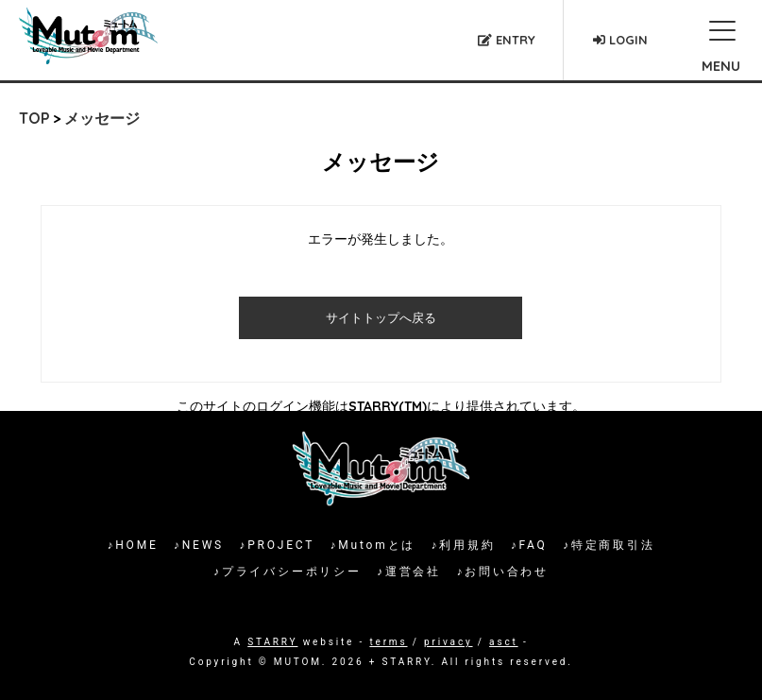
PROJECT (281, 545)
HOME (136, 545)
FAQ (533, 545)
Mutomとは (377, 545)
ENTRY (507, 40)
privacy (448, 642)
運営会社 (413, 572)
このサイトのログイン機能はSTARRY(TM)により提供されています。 (381, 406)
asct (503, 642)
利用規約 (467, 545)
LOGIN (620, 40)
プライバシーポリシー (292, 572)
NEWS (203, 545)
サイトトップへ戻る (381, 318)
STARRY (272, 642)
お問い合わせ (507, 572)
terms (388, 642)
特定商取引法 (613, 545)
